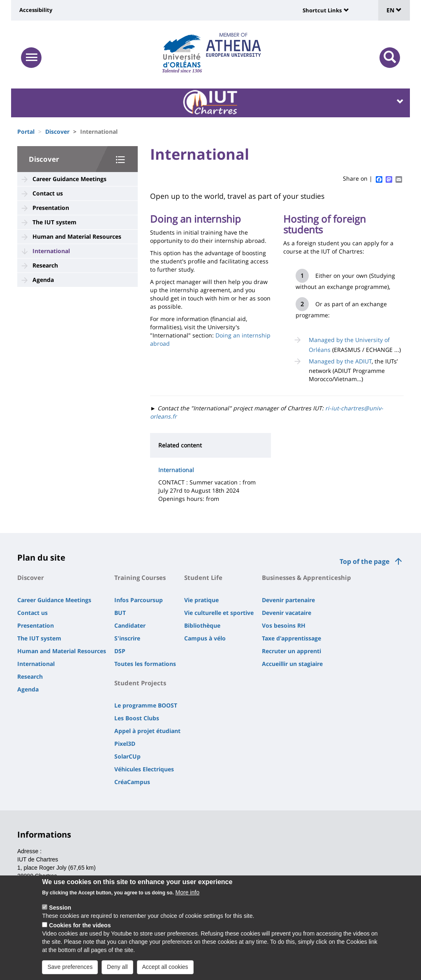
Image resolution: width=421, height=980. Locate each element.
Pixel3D (125, 744)
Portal (26, 132)
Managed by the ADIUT (340, 361)
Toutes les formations (145, 664)
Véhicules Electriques (144, 769)
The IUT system (54, 222)
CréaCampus (132, 782)
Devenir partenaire (288, 600)
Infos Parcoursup (139, 600)
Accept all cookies (165, 967)
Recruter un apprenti (291, 651)
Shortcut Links (322, 10)
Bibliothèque (202, 625)
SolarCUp (127, 756)
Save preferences (70, 967)
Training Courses (140, 577)
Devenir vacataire (287, 613)
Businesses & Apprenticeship (306, 577)
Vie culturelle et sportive (219, 613)
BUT (120, 613)
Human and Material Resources (77, 236)
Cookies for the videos (80, 925)
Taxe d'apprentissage (291, 638)
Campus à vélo (205, 638)
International (51, 251)
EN (394, 10)
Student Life (203, 577)
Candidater (130, 625)
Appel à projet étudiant (147, 731)
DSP (120, 651)
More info (187, 892)
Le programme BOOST (146, 705)
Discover (57, 132)
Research (45, 265)
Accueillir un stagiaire (292, 664)
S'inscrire (127, 638)
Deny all (117, 967)
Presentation (51, 208)
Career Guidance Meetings (69, 179)
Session (60, 908)
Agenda (43, 280)
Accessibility (36, 10)
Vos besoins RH (284, 625)
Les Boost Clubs (137, 718)
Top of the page (364, 561)
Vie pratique (201, 600)
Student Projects (140, 683)
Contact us (48, 193)
